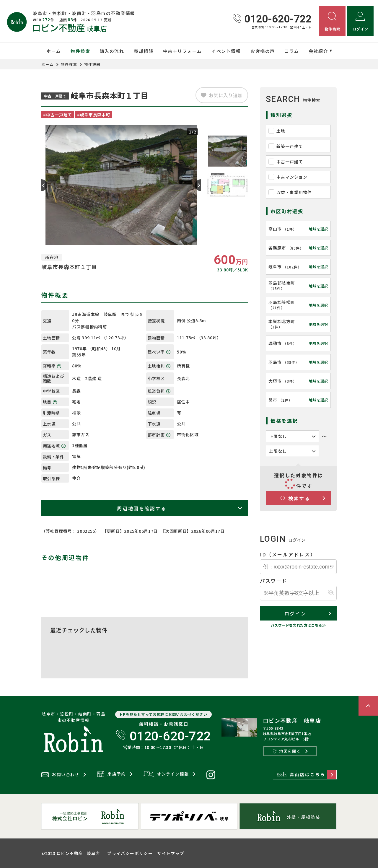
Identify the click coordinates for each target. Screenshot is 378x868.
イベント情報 (226, 51)
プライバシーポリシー (130, 853)
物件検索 (80, 51)
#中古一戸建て (58, 115)
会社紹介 (318, 51)
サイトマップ (171, 853)
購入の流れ (112, 51)
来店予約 (111, 774)
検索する (295, 498)
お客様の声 (263, 51)
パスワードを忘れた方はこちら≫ (298, 625)
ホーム (54, 51)
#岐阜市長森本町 (94, 115)
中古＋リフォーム (183, 51)
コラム (292, 51)
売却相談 (144, 51)
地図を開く (287, 751)
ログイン (295, 613)
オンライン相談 (166, 774)
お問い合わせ (60, 775)
